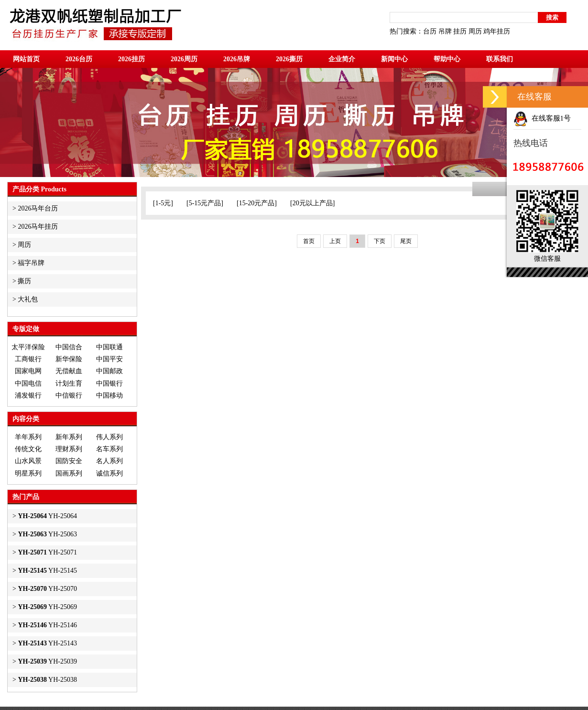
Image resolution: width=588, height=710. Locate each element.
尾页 (406, 241)
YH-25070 (47, 589)
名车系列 (109, 449)
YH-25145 (47, 571)
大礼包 (28, 299)
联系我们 (500, 59)
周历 (475, 31)
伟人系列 (109, 437)
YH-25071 (47, 552)
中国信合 (69, 347)
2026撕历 (289, 59)
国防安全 (69, 461)
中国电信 (28, 383)
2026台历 (79, 59)
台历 (430, 31)
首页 (309, 241)
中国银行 (109, 383)
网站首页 (26, 59)
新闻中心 (394, 59)
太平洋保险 (28, 347)
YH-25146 (47, 625)
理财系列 (69, 449)
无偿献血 (69, 371)
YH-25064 (47, 516)
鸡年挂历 (497, 31)
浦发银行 (28, 395)
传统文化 (28, 449)
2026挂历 (131, 59)
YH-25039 (47, 661)
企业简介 (342, 59)
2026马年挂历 (38, 227)
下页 (380, 241)
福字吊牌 (31, 263)
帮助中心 (447, 59)
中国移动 (109, 395)
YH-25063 (47, 534)
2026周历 (184, 59)
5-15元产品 (205, 203)
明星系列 (28, 473)
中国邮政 (109, 371)
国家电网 (28, 371)
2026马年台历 (38, 208)
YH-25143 (47, 643)
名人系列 (109, 461)
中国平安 (109, 359)
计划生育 (69, 383)
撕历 (24, 281)
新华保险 (69, 359)
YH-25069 (47, 607)
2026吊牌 (237, 59)
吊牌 (445, 31)
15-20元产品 (257, 203)
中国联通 (109, 347)
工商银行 (28, 359)
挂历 (460, 31)
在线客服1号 (542, 118)
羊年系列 (28, 437)
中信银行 (69, 395)
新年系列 (69, 437)
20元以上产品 (313, 203)
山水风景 (28, 461)
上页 (335, 241)
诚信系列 (109, 473)
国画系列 (69, 473)
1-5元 (163, 203)
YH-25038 (47, 680)
